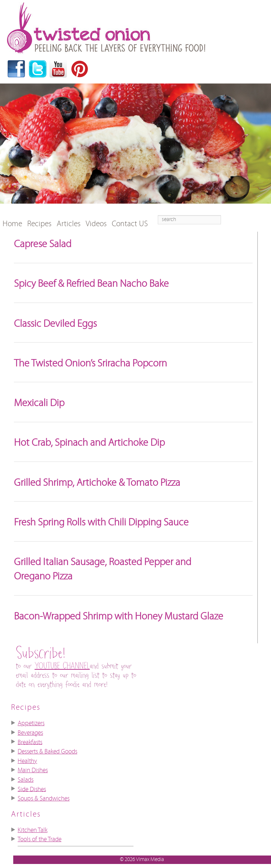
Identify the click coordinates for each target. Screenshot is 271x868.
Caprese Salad (43, 244)
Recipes (39, 224)
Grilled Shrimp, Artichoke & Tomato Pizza (97, 483)
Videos (96, 224)
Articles (69, 224)
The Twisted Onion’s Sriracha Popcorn (90, 364)
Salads (26, 780)
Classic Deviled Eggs (55, 324)
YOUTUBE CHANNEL (62, 666)
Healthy (27, 761)
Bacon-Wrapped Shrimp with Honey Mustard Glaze (119, 616)
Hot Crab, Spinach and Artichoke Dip (89, 443)
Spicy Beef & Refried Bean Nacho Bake (91, 284)
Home (12, 224)
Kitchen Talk (33, 830)
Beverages (30, 733)
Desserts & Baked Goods (47, 752)
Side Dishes (32, 789)
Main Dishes (33, 770)
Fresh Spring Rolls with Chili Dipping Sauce (101, 522)
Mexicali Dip (39, 403)
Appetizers (31, 723)
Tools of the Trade (40, 839)
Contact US (130, 224)
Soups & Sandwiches (44, 799)
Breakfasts (30, 742)
